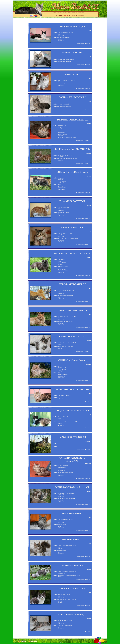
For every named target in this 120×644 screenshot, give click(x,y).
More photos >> (80, 44)
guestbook (81, 13)
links (70, 13)
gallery (59, 13)
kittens (66, 15)
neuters (75, 15)
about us (65, 13)
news (54, 13)
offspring (81, 15)
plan (70, 15)
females (60, 15)
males (55, 15)
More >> (88, 44)
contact (75, 13)
